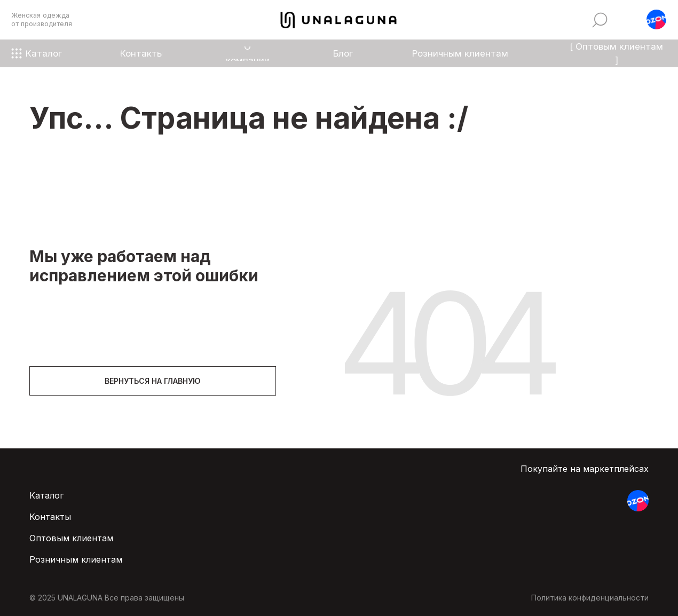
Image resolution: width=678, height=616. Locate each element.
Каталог (46, 495)
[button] (656, 19)
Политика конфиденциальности (590, 598)
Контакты (50, 517)
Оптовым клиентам (71, 538)
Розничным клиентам (76, 559)
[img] (600, 20)
